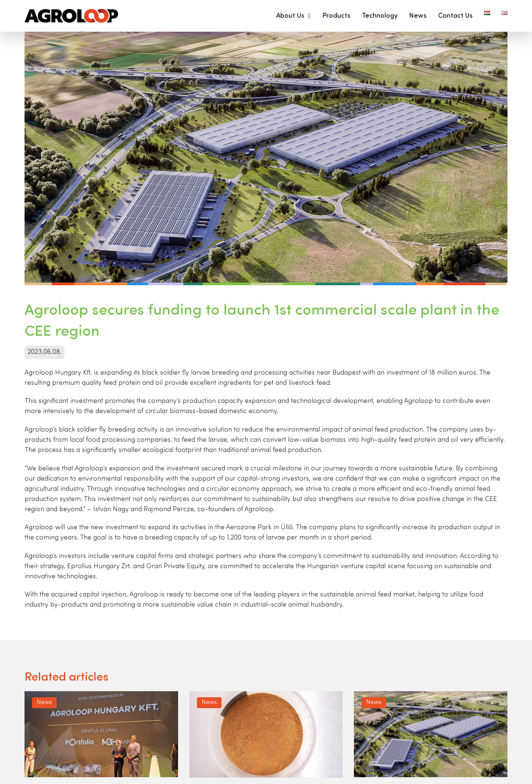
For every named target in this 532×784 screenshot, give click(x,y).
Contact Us (455, 16)
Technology (380, 16)
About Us (290, 16)
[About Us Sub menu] (310, 16)
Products (336, 16)
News (418, 16)
